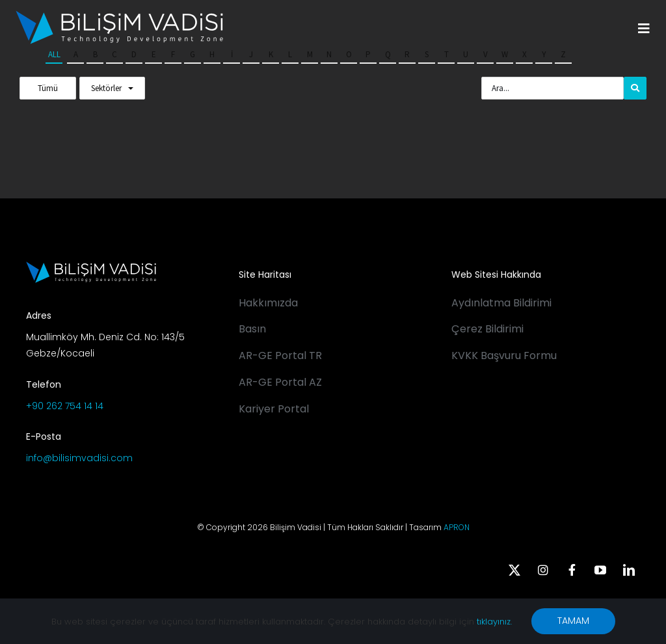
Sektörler (106, 88)
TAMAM (573, 621)
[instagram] (543, 570)
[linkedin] (629, 570)
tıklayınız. (494, 622)
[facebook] (572, 570)
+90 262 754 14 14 (65, 406)
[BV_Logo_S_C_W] (119, 15)
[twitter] (514, 570)
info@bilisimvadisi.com (79, 458)
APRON (457, 527)
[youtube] (600, 570)
